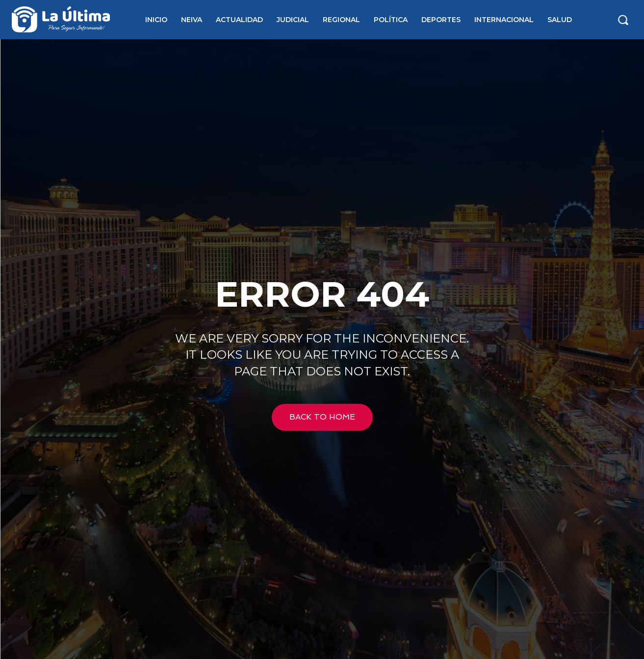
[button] (623, 20)
